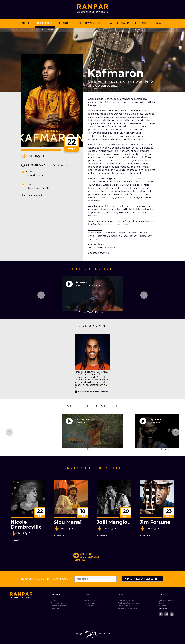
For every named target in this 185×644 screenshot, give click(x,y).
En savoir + (16, 540)
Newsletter (162, 606)
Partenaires (89, 606)
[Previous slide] (41, 295)
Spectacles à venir (58, 603)
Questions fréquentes (166, 601)
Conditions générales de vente (129, 603)
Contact (158, 23)
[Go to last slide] (9, 432)
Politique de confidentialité (127, 608)
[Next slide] (144, 295)
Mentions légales (124, 606)
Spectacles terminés (59, 606)
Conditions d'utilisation (126, 601)
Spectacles (45, 23)
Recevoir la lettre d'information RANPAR (69, 579)
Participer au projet (122, 23)
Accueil (27, 23)
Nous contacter (164, 603)
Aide (144, 23)
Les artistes (66, 23)
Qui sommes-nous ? (91, 23)
